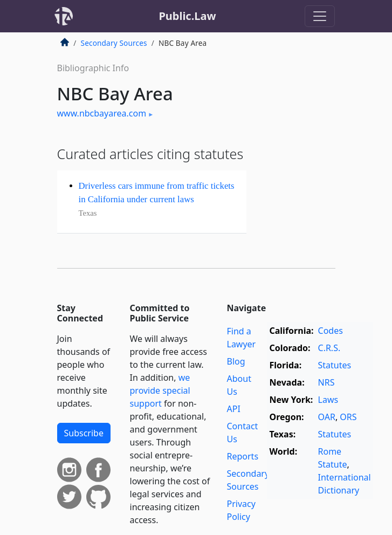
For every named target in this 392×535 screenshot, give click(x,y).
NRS (326, 382)
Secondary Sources (114, 43)
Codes (331, 331)
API (234, 409)
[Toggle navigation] (320, 16)
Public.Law (187, 16)
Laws (328, 400)
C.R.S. (329, 348)
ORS (348, 417)
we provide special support (160, 390)
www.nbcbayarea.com (102, 113)
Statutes (335, 365)
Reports (243, 456)
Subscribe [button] (84, 433)
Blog (236, 361)
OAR (327, 417)
